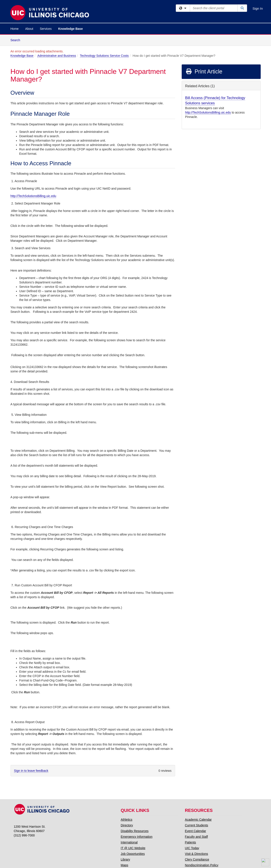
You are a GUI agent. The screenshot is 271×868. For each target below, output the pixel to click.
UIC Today (192, 848)
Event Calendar (196, 831)
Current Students (197, 825)
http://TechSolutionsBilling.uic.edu (33, 196)
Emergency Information (137, 837)
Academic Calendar (198, 820)
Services (46, 29)
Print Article (204, 71)
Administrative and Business (57, 56)
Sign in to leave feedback (31, 771)
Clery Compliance (197, 859)
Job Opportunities (133, 854)
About (29, 29)
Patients (191, 842)
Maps (124, 865)
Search (17, 40)
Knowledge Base (70, 29)
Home (15, 29)
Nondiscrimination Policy (202, 865)
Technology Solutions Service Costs (104, 56)
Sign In (258, 8)
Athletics (127, 820)
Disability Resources (135, 831)
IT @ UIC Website (133, 848)
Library (125, 859)
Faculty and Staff (197, 837)
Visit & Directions (197, 854)
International (129, 842)
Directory (127, 825)
